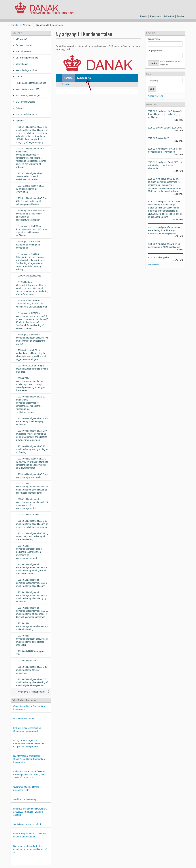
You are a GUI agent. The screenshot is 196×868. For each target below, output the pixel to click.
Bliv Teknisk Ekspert (25, 102)
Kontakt (144, 16)
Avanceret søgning (155, 96)
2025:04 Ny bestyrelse (28, 661)
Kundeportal (156, 16)
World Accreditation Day (25, 799)
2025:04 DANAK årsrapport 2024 (30, 653)
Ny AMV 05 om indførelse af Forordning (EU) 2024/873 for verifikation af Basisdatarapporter (31, 304)
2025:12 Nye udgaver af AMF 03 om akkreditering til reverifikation (31, 189)
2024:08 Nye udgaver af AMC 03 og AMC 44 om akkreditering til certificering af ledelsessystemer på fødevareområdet (32, 463)
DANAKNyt (169, 16)
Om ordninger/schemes (26, 58)
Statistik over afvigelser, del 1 (27, 824)
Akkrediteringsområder (26, 70)
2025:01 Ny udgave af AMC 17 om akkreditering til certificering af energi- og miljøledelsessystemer (32, 524)
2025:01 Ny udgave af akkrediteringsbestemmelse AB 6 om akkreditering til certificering (31, 583)
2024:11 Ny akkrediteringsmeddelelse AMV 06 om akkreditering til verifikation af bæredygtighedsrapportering (32, 488)
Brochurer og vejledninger (28, 95)
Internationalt (22, 64)
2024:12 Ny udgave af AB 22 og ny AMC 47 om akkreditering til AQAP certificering (32, 536)
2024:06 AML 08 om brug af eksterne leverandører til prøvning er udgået (32, 369)
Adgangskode (155, 51)
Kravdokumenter (23, 51)
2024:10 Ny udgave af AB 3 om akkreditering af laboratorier (32, 476)
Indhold (17, 33)
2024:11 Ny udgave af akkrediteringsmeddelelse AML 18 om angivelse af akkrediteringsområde (32, 504)
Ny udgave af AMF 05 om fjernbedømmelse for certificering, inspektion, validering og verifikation (32, 231)
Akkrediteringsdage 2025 (27, 89)
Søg (149, 74)
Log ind (151, 33)
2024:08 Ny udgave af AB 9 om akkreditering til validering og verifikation (32, 421)
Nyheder (27, 25)
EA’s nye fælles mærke (24, 719)
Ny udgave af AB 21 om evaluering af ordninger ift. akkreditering (28, 245)
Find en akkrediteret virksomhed (31, 83)
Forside (14, 25)
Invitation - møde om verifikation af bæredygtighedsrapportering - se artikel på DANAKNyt (30, 775)
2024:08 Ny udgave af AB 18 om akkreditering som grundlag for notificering (32, 449)
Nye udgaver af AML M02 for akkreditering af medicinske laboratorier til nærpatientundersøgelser (30, 215)
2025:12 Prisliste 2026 (26, 114)
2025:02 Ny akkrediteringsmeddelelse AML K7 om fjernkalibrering (32, 626)
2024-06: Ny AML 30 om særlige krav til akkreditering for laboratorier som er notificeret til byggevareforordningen (31, 355)
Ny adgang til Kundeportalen (31, 692)
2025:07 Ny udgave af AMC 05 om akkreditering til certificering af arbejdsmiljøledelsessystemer (32, 682)
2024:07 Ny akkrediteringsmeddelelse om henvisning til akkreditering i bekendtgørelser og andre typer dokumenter (31, 384)
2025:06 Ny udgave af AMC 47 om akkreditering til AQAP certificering (31, 670)
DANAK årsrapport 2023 (29, 276)
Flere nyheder (153, 265)
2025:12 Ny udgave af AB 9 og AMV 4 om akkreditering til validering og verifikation (31, 201)
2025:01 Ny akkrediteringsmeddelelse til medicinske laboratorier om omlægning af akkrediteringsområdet (29, 552)
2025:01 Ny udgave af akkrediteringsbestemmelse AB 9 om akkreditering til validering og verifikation (31, 597)
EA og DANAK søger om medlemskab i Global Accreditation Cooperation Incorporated (30, 743)
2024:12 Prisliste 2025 (28, 515)
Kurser (18, 77)
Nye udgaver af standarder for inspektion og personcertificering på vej (30, 849)
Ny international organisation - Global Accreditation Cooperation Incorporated (29, 759)
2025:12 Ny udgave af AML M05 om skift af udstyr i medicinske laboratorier (30, 176)
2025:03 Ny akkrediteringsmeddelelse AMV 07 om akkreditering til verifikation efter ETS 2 (32, 640)
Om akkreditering (23, 45)
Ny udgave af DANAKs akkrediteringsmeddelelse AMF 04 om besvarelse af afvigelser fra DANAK (32, 339)
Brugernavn (154, 39)
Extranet (19, 108)
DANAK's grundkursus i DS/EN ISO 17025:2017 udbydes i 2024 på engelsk (30, 812)
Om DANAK (21, 39)
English (180, 16)
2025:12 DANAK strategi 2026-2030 (165, 128)
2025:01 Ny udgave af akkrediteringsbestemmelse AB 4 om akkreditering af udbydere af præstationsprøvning (31, 569)
